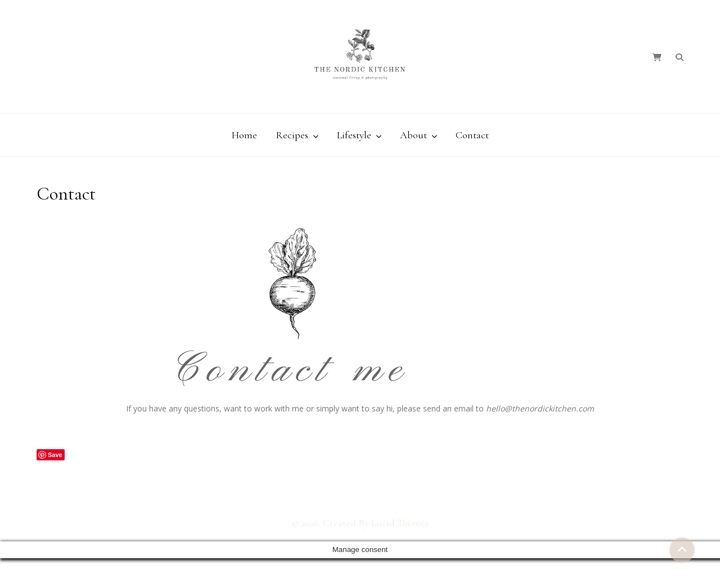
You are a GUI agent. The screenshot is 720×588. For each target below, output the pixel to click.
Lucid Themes (400, 523)
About (413, 135)
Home (244, 135)
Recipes (292, 135)
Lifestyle (354, 135)
